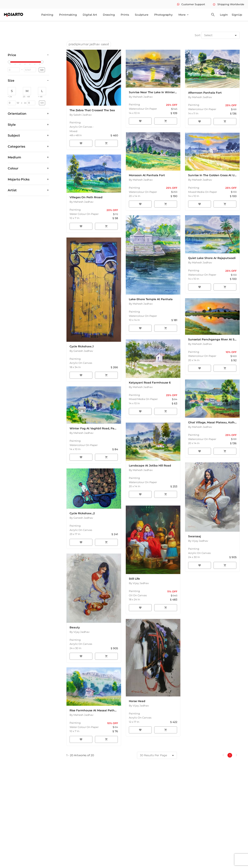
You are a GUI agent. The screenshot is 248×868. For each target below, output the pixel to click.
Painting (47, 15)
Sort (198, 35)
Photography (163, 15)
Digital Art (90, 15)
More (184, 15)
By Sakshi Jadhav (81, 115)
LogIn (224, 15)
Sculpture (142, 15)
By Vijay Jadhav (80, 632)
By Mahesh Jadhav (141, 97)
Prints (125, 15)
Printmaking (68, 15)
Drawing (109, 15)
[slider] (10, 62)
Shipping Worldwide (228, 4)
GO (42, 70)
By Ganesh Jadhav (81, 351)
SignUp (237, 15)
